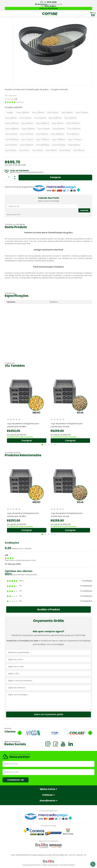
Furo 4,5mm (44, 129)
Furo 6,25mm (58, 134)
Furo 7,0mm (27, 140)
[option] (27, 409)
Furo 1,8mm (11, 118)
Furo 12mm (38, 150)
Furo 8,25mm (27, 145)
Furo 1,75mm (82, 112)
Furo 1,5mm (53, 112)
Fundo (10, 112)
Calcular (84, 210)
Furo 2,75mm (12, 123)
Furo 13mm (51, 150)
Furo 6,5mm (73, 134)
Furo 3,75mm (73, 123)
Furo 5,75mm (27, 134)
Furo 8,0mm (11, 145)
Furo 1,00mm (23, 112)
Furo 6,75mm (12, 140)
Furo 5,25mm (74, 129)
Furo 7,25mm (43, 140)
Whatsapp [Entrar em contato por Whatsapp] (93, 864)
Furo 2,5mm (70, 118)
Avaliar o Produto (49, 609)
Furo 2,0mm (25, 118)
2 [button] (45, 445)
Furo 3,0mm (27, 123)
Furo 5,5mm (11, 134)
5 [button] (55, 445)
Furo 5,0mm (58, 129)
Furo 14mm (65, 150)
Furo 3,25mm (42, 123)
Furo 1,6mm (67, 112)
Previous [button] (20, 733)
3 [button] (49, 445)
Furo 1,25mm (38, 112)
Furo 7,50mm (59, 140)
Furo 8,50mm (43, 145)
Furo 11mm (24, 150)
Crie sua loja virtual (29, 865)
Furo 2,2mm (40, 118)
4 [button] (52, 445)
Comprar (55, 177)
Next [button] (90, 733)
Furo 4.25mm (28, 129)
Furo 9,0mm (74, 145)
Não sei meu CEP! (14, 215)
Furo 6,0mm (42, 134)
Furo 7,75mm (75, 140)
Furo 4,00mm (12, 129)
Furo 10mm (11, 150)
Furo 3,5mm (58, 123)
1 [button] (42, 445)
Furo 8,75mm (59, 145)
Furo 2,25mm (55, 118)
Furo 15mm (79, 150)
